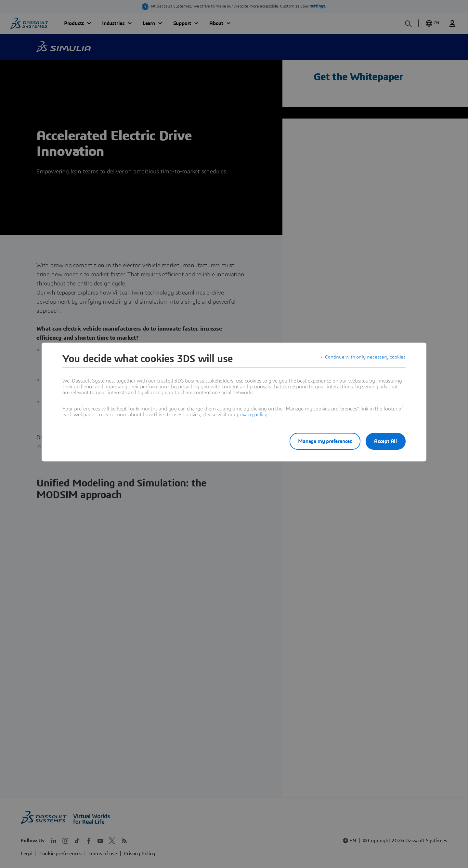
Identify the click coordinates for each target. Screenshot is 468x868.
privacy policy (252, 415)
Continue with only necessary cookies (364, 359)
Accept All (386, 441)
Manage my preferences (320, 441)
